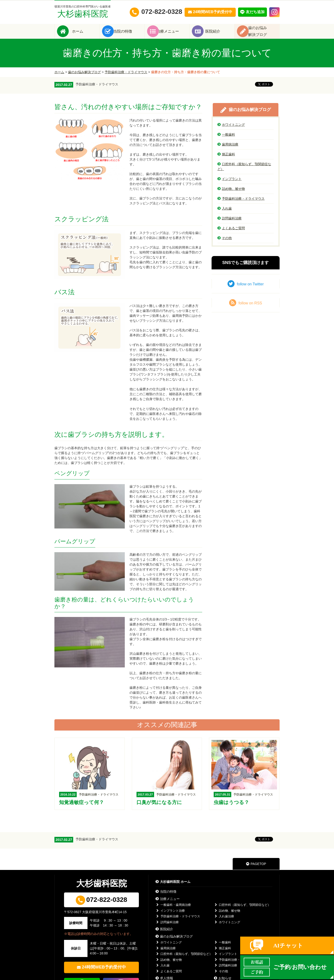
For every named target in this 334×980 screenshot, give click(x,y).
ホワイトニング (231, 131)
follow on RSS (246, 309)
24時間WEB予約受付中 (104, 973)
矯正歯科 (226, 161)
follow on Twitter (246, 290)
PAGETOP (256, 870)
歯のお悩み (264, 34)
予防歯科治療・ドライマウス (126, 78)
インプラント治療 (170, 917)
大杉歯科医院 (83, 12)
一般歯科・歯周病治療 (173, 911)
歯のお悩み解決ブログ (84, 78)
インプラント (230, 185)
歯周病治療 (228, 151)
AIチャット (288, 946)
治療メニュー (174, 34)
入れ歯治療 (224, 923)
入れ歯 (225, 215)
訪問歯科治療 (230, 225)
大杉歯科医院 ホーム (173, 888)
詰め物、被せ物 (231, 195)
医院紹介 (219, 34)
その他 (225, 244)
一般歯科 (226, 141)
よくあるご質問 (231, 234)
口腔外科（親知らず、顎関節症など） (244, 173)
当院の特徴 (129, 34)
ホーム (84, 34)
